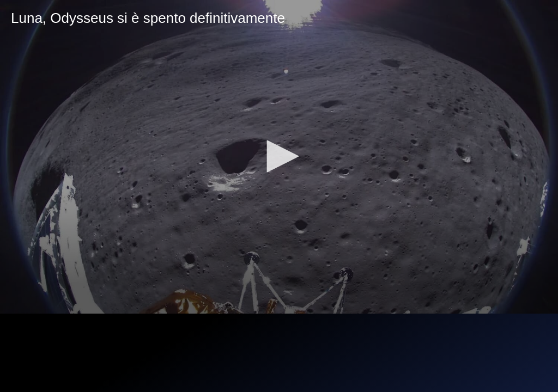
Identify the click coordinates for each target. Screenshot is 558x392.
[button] (279, 156)
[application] (279, 157)
